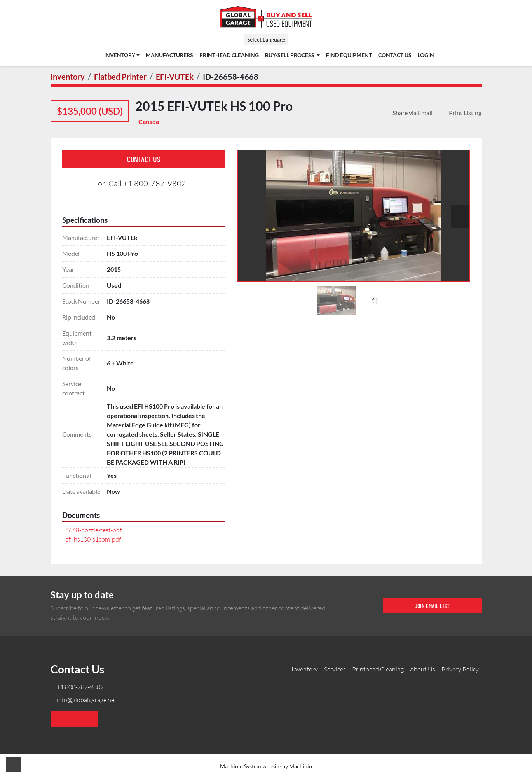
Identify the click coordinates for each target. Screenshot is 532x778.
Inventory (120, 55)
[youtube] (58, 719)
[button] (122, 55)
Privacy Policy (460, 669)
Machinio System (241, 766)
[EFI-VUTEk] (175, 77)
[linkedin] (74, 719)
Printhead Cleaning (229, 55)
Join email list (432, 606)
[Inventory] (68, 77)
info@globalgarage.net (86, 700)
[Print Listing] (464, 113)
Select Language (266, 39)
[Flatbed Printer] (120, 77)
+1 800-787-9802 (155, 183)
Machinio (301, 766)
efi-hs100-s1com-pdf (93, 539)
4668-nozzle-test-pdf (93, 530)
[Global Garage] (460, 715)
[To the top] (14, 764)
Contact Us (395, 55)
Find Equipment (349, 55)
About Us (423, 669)
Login (426, 55)
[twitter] (90, 719)
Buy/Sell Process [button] (290, 55)
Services (335, 669)
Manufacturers (169, 55)
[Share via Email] (414, 113)
